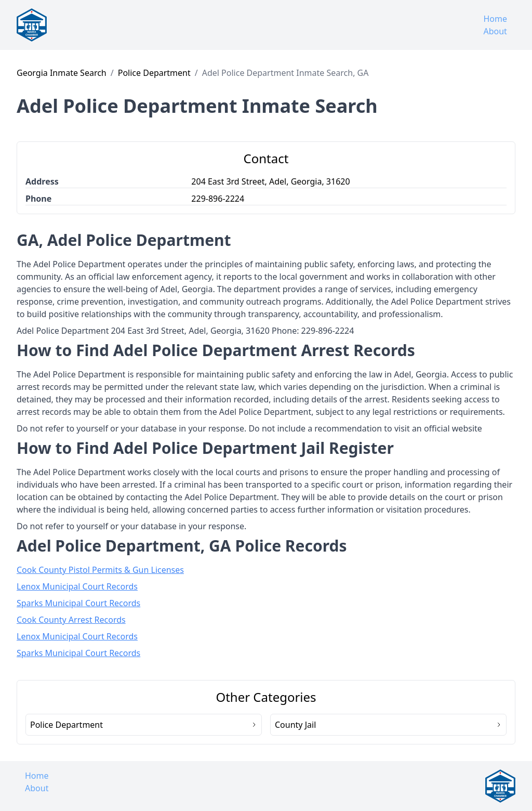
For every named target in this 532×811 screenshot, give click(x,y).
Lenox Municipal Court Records (77, 586)
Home (495, 19)
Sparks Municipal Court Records (78, 603)
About (495, 31)
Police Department (154, 73)
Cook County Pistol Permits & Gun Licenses (100, 570)
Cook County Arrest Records (71, 620)
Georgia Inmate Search (62, 73)
